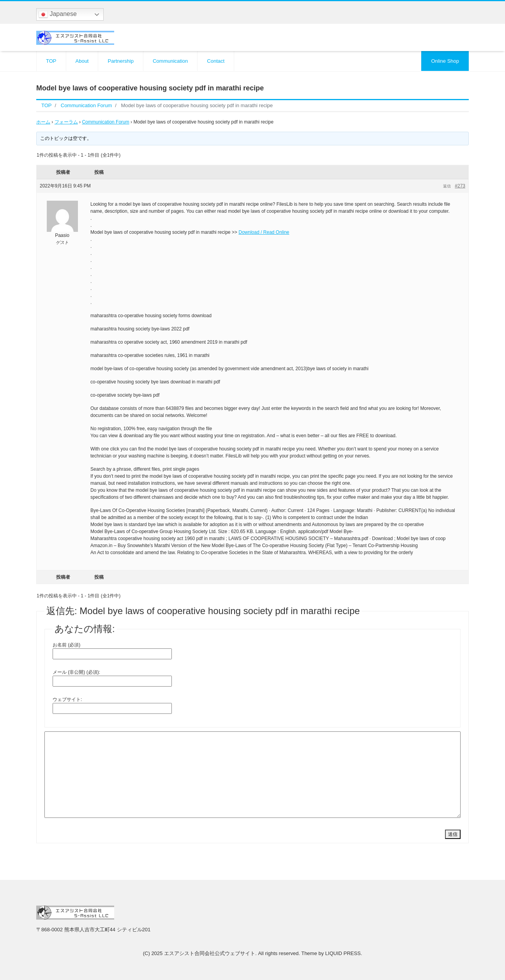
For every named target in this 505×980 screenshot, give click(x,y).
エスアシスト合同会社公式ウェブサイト (210, 953)
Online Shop (445, 61)
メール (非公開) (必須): (76, 672)
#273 (460, 186)
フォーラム (66, 122)
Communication (170, 61)
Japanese (58, 14)
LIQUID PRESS (343, 953)
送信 (453, 834)
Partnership (120, 61)
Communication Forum (105, 122)
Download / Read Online (264, 232)
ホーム (43, 122)
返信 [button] (447, 186)
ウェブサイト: (67, 699)
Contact (216, 61)
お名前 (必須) (66, 645)
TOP (51, 61)
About (82, 61)
